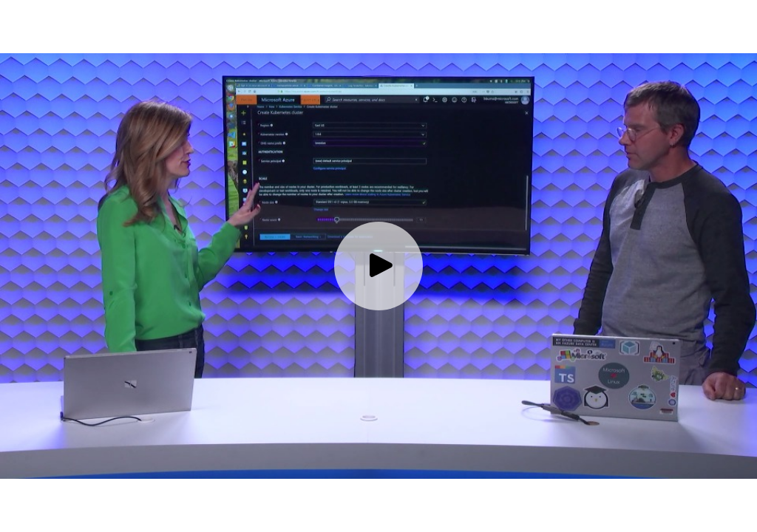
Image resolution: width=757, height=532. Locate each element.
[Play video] (378, 266)
